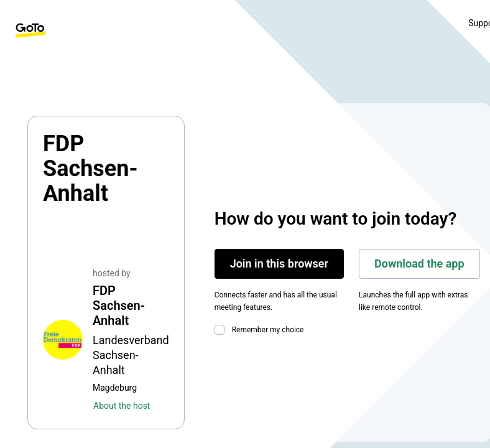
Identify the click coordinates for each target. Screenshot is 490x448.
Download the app (419, 264)
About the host (122, 406)
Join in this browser (279, 264)
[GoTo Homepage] (30, 30)
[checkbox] (222, 330)
